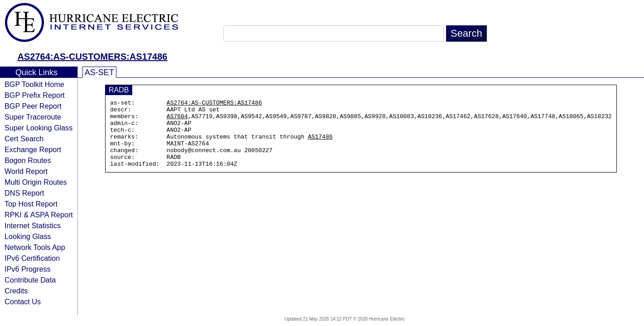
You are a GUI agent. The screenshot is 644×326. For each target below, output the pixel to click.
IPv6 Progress (28, 269)
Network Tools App (35, 247)
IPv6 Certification (32, 258)
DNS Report (24, 193)
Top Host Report (31, 204)
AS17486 (320, 144)
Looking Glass (28, 236)
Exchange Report (33, 149)
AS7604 (177, 120)
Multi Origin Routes (36, 182)
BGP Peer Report (33, 106)
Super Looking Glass (38, 128)
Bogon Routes (28, 160)
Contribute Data (30, 280)
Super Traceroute (33, 117)
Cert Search (24, 139)
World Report (26, 171)
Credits (16, 291)
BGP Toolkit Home (34, 84)
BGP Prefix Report (35, 95)
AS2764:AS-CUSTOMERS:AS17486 (93, 57)
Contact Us (23, 302)
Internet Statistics (33, 225)
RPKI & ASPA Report (39, 215)
